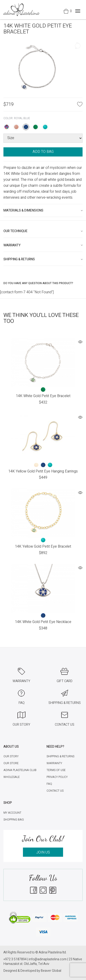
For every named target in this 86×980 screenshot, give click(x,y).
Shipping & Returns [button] (19, 259)
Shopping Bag (14, 820)
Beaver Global (51, 971)
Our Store (11, 763)
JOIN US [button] (43, 852)
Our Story (11, 756)
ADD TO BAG (43, 152)
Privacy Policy (57, 777)
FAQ (49, 784)
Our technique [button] (15, 231)
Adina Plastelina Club (20, 770)
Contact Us (55, 791)
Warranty (54, 763)
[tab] (43, 210)
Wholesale (12, 777)
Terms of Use (56, 770)
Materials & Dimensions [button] (23, 210)
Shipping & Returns (60, 756)
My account (12, 813)
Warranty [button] (12, 245)
